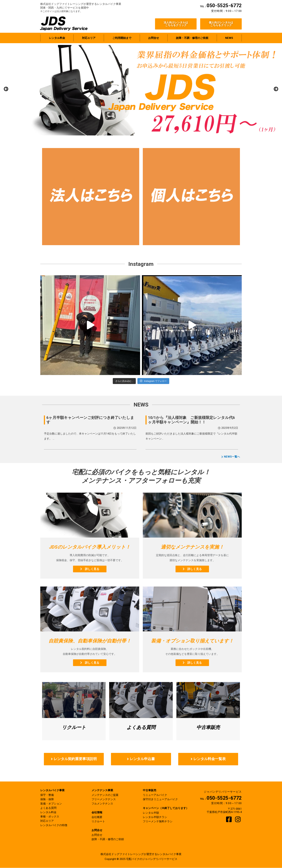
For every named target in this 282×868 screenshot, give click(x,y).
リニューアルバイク (155, 795)
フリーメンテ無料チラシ (158, 822)
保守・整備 (47, 795)
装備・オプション (51, 804)
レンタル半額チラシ (155, 817)
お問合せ (97, 835)
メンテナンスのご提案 (105, 795)
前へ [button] (6, 89)
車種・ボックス (50, 817)
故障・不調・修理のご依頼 (108, 839)
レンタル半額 (151, 813)
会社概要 (97, 817)
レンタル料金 (48, 812)
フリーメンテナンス (104, 799)
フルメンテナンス (102, 804)
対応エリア (47, 821)
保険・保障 (47, 799)
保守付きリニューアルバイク (160, 799)
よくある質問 (48, 808)
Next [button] (276, 89)
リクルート (98, 822)
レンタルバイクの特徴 (54, 825)
